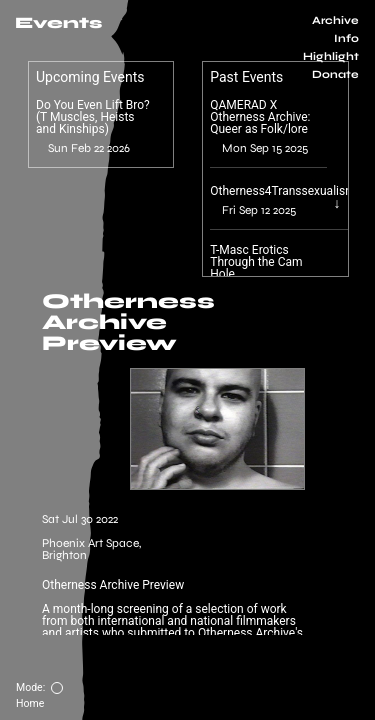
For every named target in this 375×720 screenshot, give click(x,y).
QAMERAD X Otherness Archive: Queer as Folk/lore (260, 117)
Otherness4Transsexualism (282, 191)
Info (346, 38)
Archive (335, 20)
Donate (335, 74)
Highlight (331, 56)
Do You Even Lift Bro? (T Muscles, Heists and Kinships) (93, 117)
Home (30, 703)
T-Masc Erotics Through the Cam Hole (256, 262)
